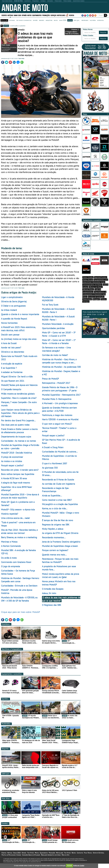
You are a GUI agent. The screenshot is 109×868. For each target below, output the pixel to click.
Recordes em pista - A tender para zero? (20, 470)
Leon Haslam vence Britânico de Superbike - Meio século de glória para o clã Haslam (20, 413)
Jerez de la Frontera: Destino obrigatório (61, 542)
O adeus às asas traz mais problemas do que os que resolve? (61, 599)
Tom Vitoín (31, 853)
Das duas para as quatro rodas (15, 425)
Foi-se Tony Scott (50, 305)
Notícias (10, 15)
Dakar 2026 (17, 15)
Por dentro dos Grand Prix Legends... (18, 420)
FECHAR (69, 865)
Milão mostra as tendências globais (18, 394)
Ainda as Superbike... (52, 496)
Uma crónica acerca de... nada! (15, 518)
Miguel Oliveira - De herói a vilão (17, 377)
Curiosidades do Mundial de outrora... (60, 452)
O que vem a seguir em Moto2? (57, 424)
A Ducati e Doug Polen (53, 447)
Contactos (80, 853)
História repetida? (10, 514)
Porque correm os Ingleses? (55, 550)
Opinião (24, 15)
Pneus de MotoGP (50, 379)
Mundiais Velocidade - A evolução (58, 324)
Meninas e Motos (9, 542)
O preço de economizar (12, 457)
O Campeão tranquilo (11, 389)
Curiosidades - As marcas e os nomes (18, 441)
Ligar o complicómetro (12, 297)
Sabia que (6, 774)
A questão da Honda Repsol (14, 319)
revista (56, 20)
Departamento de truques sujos (16, 437)
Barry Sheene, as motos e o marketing (19, 537)
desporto (42, 20)
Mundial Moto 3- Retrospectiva (57, 399)
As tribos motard (9, 310)
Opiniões (6, 699)
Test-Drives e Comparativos (12, 649)
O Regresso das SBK (52, 605)
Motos (29, 15)
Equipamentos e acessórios (12, 674)
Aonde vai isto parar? (11, 348)
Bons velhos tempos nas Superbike (18, 474)
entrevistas (101, 20)
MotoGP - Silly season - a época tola (18, 509)
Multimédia (6, 724)
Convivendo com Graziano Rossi (16, 562)
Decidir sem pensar (10, 335)
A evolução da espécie (12, 364)
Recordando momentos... (54, 537)
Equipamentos (37, 15)
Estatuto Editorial (99, 853)
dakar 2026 (63, 20)
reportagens (85, 20)
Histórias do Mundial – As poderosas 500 (61, 367)
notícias (6, 26)
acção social (5, 23)
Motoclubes (61, 15)
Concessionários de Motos (92, 285)
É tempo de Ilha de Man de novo (57, 520)
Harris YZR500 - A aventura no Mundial (60, 419)
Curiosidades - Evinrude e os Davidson (19, 586)
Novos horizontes (9, 323)
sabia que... (77, 20)
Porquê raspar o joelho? (12, 465)
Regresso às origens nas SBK (56, 525)
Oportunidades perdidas (53, 328)
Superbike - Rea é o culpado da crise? (19, 398)
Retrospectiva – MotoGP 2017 (56, 383)
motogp (70, 20)
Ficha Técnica (88, 853)
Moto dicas (6, 798)
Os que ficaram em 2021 (13, 381)
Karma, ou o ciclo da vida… (55, 508)
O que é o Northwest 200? (54, 463)
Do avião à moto (9, 558)
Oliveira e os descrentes (13, 352)
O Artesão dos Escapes (53, 589)
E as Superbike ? (9, 368)
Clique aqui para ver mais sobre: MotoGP (21, 612)
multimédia (93, 20)
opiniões (35, 20)
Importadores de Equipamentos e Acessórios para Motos (94, 294)
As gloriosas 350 (50, 468)
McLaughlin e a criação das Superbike (60, 504)
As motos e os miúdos (12, 461)
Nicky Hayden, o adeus (53, 529)
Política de (79, 865)
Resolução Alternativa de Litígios (51, 855)
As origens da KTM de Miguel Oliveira (60, 533)
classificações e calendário (18, 26)
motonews (12, 20)
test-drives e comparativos (24, 20)
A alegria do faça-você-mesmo (15, 483)
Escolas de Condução (96, 297)
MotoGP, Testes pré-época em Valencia (19, 385)
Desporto (6, 749)
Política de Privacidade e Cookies (11, 855)
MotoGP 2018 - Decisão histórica (16, 453)
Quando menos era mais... (54, 555)
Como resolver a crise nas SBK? (57, 500)
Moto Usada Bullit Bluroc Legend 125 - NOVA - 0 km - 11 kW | (95, 323)
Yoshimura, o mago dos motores (57, 415)
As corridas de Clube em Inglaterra (58, 484)
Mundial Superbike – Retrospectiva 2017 (61, 395)
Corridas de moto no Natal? (55, 355)
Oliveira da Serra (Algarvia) (14, 301)
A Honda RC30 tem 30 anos (14, 478)
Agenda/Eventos (101, 277)
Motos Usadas (88, 277)
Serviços (54, 15)
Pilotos (104, 299)
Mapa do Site (65, 855)
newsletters (49, 20)
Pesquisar (103, 32)
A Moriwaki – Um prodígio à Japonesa (60, 403)
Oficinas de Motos (96, 287)
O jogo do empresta (10, 566)
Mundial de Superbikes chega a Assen (60, 546)
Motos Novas (88, 280)
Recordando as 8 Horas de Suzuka (58, 480)
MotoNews (6, 624)
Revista (72, 15)
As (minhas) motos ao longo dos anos (19, 339)
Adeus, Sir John (49, 593)
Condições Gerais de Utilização (31, 855)
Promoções (46, 15)
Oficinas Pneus (88, 289)
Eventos (4, 15)
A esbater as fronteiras (12, 372)
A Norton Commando (11, 546)
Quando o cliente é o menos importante (20, 314)
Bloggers (96, 299)
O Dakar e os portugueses (13, 306)
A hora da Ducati (9, 343)
